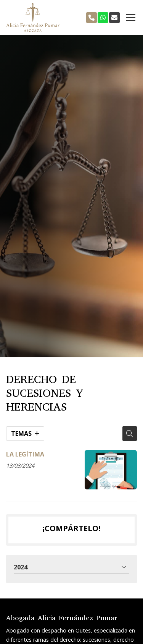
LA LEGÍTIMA (25, 454)
